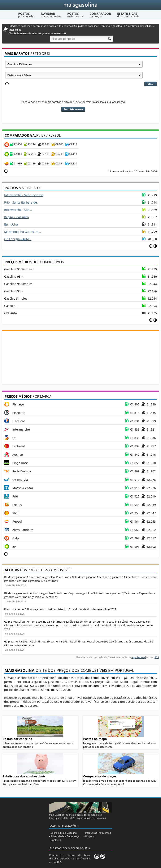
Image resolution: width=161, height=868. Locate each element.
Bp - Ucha (11, 224)
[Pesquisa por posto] (82, 39)
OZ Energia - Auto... (18, 239)
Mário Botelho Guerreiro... (23, 232)
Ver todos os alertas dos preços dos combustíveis (38, 33)
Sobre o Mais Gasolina (64, 833)
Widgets (90, 836)
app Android (139, 657)
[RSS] (103, 856)
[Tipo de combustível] (74, 64)
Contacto (56, 840)
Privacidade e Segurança (65, 836)
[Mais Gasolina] (81, 5)
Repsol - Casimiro (16, 217)
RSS (157, 657)
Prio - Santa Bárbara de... (22, 202)
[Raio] (74, 75)
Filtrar (151, 84)
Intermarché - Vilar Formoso (24, 195)
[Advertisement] (80, 357)
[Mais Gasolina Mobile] (97, 856)
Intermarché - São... (18, 210)
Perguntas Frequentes (98, 833)
